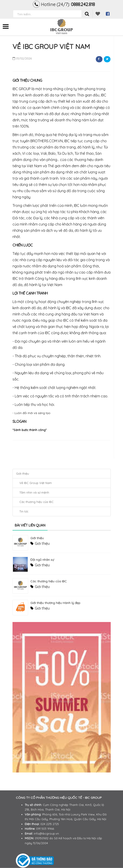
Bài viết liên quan (30, 525)
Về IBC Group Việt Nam (36, 483)
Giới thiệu (23, 474)
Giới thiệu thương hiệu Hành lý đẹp (55, 603)
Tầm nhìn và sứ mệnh (34, 492)
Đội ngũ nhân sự (42, 560)
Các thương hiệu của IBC (36, 502)
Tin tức (24, 511)
